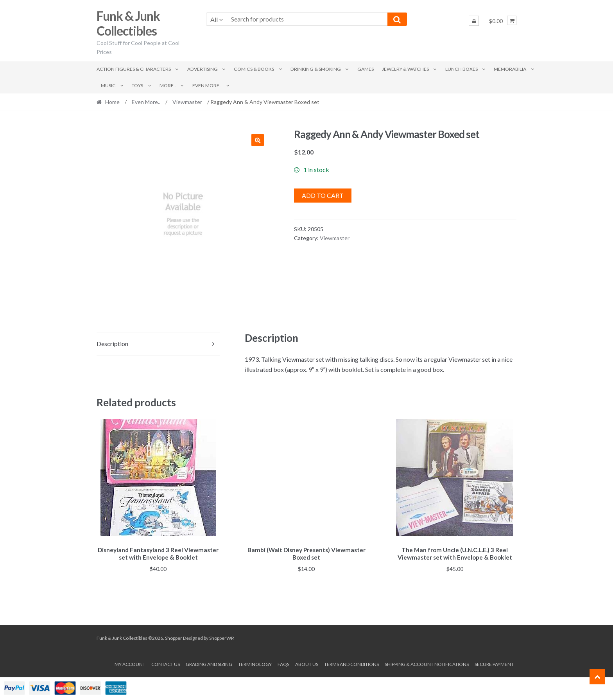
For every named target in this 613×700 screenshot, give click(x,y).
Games (366, 69)
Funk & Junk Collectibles (128, 23)
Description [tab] (112, 344)
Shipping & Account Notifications (427, 663)
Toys (137, 85)
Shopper (174, 637)
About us (307, 663)
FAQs (283, 663)
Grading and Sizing (209, 663)
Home (112, 102)
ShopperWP (221, 637)
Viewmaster (187, 102)
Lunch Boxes (462, 69)
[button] (258, 140)
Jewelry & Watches (405, 69)
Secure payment (494, 663)
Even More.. (207, 85)
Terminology (255, 663)
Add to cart (323, 195)
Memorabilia (510, 69)
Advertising (203, 69)
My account (130, 663)
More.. (168, 85)
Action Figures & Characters (134, 69)
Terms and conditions (351, 663)
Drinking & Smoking (316, 69)
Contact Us (166, 663)
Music (108, 85)
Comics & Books (254, 69)
